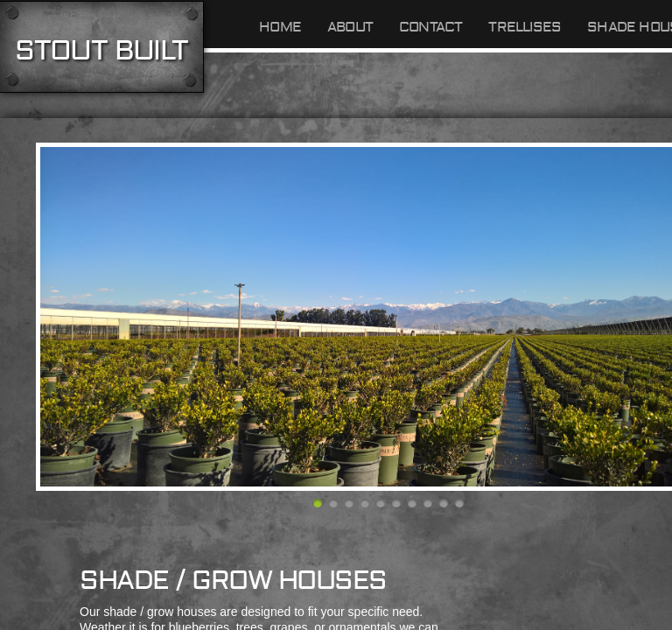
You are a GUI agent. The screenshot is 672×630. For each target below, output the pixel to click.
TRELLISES (525, 27)
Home (280, 27)
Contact (430, 27)
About (350, 27)
